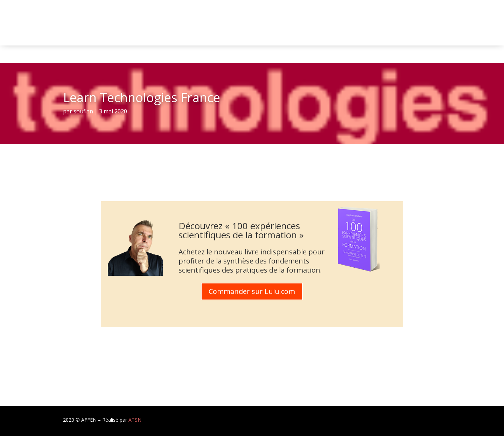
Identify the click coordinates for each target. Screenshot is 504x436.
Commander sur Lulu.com (252, 291)
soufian (83, 111)
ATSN (135, 420)
